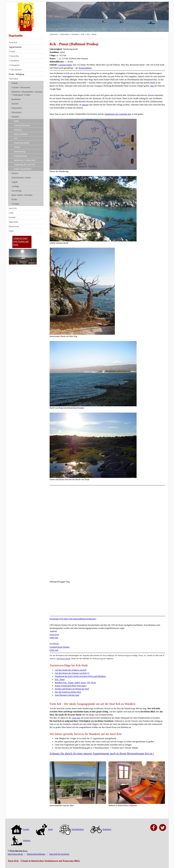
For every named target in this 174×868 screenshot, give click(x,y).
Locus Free (54, 634)
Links (11, 213)
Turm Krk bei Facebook (59, 854)
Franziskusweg (20, 156)
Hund (44, 829)
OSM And (54, 638)
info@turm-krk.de (63, 658)
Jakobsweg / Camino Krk (25, 160)
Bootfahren (16, 99)
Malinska (18, 130)
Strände (15, 83)
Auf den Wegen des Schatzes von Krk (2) (72, 673)
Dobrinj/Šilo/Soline (22, 125)
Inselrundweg (20, 152)
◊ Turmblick (14, 61)
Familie (20, 829)
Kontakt (12, 217)
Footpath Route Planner (60, 647)
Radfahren (101, 829)
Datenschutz (14, 226)
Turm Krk (13, 42)
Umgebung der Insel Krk (25, 165)
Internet (85, 105)
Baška (17, 121)
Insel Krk (13, 208)
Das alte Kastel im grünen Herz (68, 692)
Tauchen (15, 104)
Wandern (15, 117)
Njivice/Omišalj (21, 134)
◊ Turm (12, 52)
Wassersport (17, 112)
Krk (16, 138)
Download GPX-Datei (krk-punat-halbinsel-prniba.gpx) (73, 619)
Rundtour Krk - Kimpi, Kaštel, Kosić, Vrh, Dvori (75, 683)
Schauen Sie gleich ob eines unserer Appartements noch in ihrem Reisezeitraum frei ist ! (102, 753)
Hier (152, 86)
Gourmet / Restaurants (21, 87)
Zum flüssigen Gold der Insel (67, 695)
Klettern (15, 173)
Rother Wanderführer (23, 169)
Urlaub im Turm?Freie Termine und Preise (21, 241)
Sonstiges (15, 204)
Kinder (14, 199)
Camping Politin (65, 65)
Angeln (15, 182)
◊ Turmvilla (14, 56)
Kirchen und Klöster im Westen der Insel (72, 689)
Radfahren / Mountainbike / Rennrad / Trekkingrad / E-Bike (27, 93)
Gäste (11, 231)
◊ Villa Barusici (15, 70)
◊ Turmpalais (14, 65)
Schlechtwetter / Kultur (21, 178)
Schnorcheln (17, 108)
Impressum (13, 222)
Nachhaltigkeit (72, 829)
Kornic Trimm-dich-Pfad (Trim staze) (71, 686)
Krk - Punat (92, 34)
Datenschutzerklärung (36, 854)
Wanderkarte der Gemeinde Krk (118, 114)
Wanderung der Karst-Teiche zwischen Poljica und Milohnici (80, 676)
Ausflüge (15, 186)
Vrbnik (17, 147)
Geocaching (16, 191)
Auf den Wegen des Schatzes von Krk (71, 670)
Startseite (16, 36)
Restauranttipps (85, 68)
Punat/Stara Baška (22, 143)
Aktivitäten (14, 79)
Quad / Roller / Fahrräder (22, 195)
